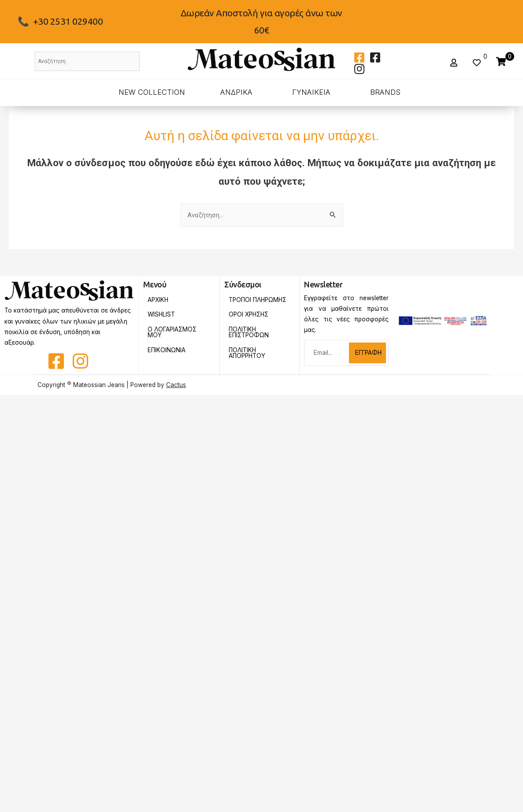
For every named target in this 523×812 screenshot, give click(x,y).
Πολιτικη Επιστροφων (249, 332)
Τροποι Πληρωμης (258, 300)
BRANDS (385, 92)
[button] (455, 63)
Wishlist (161, 314)
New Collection (152, 92)
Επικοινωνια (167, 350)
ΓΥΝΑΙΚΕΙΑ (311, 92)
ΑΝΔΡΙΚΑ (236, 92)
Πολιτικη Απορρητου (247, 353)
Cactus (176, 385)
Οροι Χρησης (249, 314)
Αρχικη (158, 300)
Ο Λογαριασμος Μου (172, 332)
